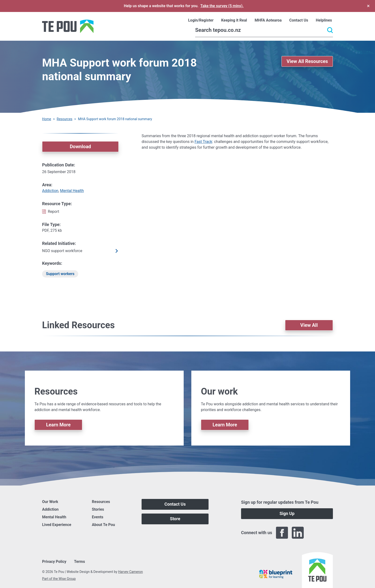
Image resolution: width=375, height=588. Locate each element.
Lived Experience (57, 525)
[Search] (264, 30)
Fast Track (203, 142)
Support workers (60, 274)
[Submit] (330, 30)
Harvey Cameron (130, 572)
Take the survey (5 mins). (222, 6)
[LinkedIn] (298, 533)
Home (47, 119)
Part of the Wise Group (59, 579)
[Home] (68, 26)
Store (175, 519)
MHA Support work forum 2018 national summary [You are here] (115, 119)
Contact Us (175, 504)
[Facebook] (282, 533)
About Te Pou (103, 525)
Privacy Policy (54, 562)
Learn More (58, 425)
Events (98, 517)
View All (309, 325)
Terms (79, 562)
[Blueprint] (276, 574)
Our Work (50, 502)
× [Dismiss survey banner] (368, 6)
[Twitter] (314, 533)
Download (80, 147)
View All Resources (307, 61)
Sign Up (287, 513)
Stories (98, 509)
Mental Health (72, 191)
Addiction (50, 191)
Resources (65, 119)
